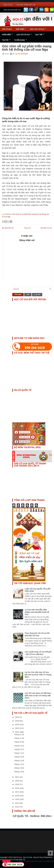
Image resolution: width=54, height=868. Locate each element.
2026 (17, 717)
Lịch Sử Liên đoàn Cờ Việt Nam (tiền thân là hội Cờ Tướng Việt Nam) (38, 695)
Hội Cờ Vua (7, 29)
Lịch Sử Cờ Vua (25, 34)
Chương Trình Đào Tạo (26, 5)
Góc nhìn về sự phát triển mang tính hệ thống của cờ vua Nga (27, 48)
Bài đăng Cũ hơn (46, 228)
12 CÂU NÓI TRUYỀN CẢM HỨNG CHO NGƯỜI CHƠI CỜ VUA (37, 612)
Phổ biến (18, 295)
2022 (17, 732)
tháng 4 (18, 764)
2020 (17, 781)
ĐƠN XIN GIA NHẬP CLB (12, 10)
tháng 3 (18, 768)
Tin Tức (7, 39)
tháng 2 (18, 772)
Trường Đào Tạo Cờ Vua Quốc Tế (12, 860)
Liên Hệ (42, 10)
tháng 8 (18, 749)
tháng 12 (18, 734)
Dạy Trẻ (41, 34)
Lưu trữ (37, 295)
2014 (17, 803)
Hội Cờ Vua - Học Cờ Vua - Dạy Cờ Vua (28, 857)
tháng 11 (18, 738)
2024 (17, 725)
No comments (23, 54)
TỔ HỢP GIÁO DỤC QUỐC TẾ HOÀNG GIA (39, 861)
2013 (17, 807)
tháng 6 (18, 757)
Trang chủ (27, 228)
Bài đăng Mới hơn (8, 228)
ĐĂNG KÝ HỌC (30, 10)
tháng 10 (18, 742)
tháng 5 (18, 761)
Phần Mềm (8, 34)
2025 (17, 721)
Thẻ (28, 295)
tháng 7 (18, 753)
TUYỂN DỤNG (21, 39)
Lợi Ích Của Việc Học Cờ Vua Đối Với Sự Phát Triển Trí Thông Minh (38, 675)
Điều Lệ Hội (8, 5)
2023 (17, 728)
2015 (17, 799)
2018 (17, 788)
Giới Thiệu (22, 28)
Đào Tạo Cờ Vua (39, 28)
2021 (17, 777)
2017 (17, 792)
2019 (17, 784)
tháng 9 (18, 746)
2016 (17, 796)
